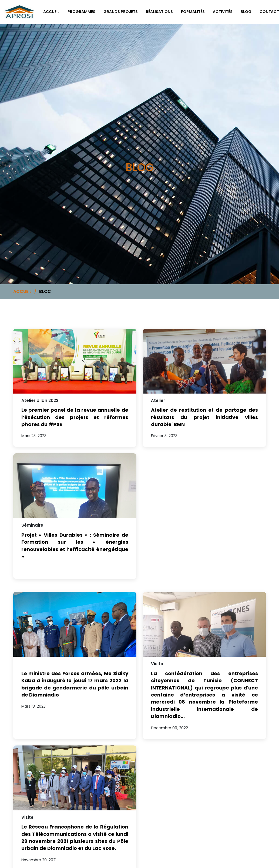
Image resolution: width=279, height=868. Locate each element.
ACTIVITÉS (223, 12)
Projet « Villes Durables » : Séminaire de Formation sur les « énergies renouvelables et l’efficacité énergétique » (75, 546)
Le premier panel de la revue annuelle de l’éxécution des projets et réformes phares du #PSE (75, 417)
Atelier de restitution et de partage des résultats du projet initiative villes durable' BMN (204, 417)
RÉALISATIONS (159, 12)
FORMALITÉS (193, 12)
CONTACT (269, 12)
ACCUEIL (22, 291)
